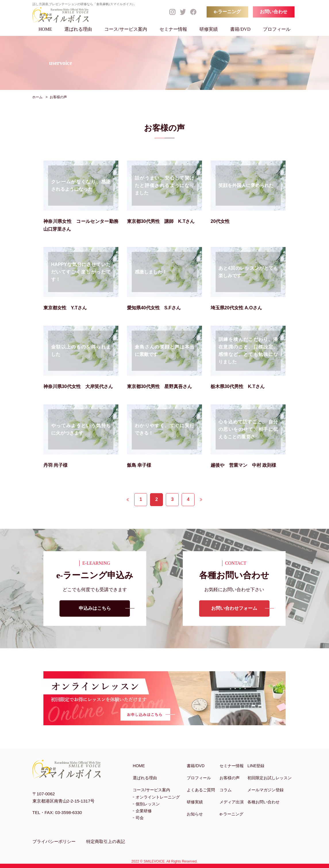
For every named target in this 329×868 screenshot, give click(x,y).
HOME (45, 29)
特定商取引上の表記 (106, 841)
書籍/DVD (240, 29)
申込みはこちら (95, 608)
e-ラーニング (227, 12)
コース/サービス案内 (126, 29)
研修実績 (209, 29)
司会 (140, 818)
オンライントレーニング (158, 797)
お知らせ (195, 814)
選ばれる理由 (78, 29)
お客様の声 (230, 778)
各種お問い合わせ (263, 802)
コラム (226, 790)
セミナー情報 (173, 29)
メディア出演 (232, 802)
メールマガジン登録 (265, 790)
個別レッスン (148, 804)
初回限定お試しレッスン (270, 778)
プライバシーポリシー (54, 841)
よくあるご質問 (201, 790)
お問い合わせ (274, 12)
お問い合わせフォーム (234, 608)
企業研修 (144, 811)
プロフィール (277, 29)
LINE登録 (256, 766)
